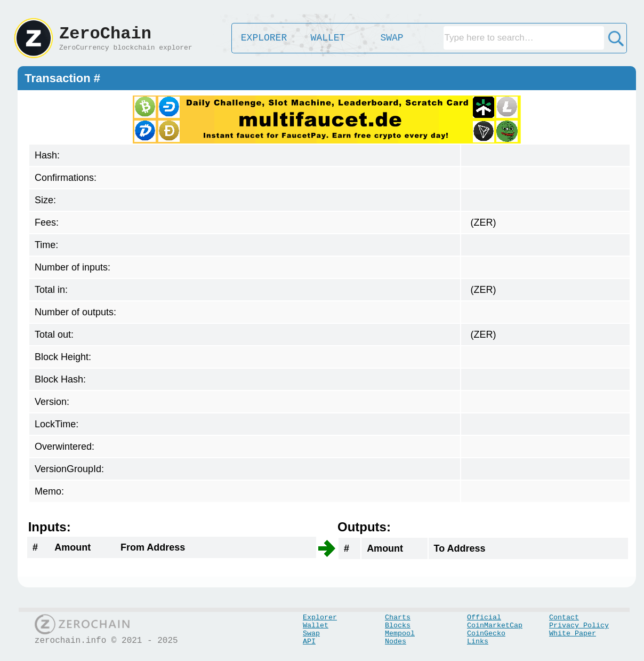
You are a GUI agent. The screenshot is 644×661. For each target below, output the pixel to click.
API (309, 642)
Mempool (400, 634)
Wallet (316, 626)
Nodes (396, 642)
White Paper (573, 634)
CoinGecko (486, 634)
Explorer (320, 618)
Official (484, 618)
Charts (398, 618)
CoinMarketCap (495, 626)
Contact (564, 618)
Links (478, 642)
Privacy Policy (579, 626)
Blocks (398, 626)
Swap (311, 634)
